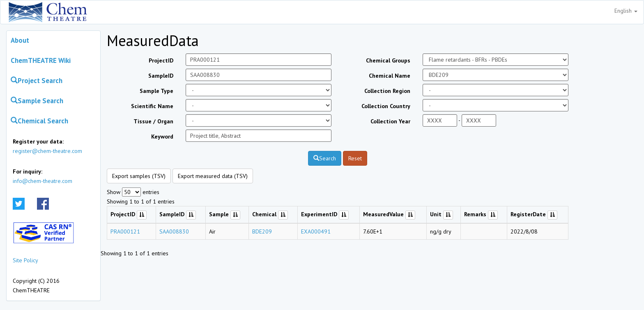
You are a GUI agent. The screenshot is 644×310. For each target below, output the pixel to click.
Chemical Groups (388, 60)
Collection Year (390, 121)
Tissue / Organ (153, 121)
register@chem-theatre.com (47, 151)
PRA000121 (125, 231)
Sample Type (156, 91)
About (20, 40)
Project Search (37, 81)
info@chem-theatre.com (43, 181)
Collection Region (387, 91)
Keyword (162, 136)
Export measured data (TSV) (213, 176)
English (626, 11)
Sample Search (37, 101)
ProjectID (161, 60)
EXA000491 (316, 231)
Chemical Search (39, 121)
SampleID (161, 76)
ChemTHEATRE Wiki (41, 60)
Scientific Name (152, 106)
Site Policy (25, 260)
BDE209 (262, 231)
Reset (355, 158)
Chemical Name (390, 76)
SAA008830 (174, 231)
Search (325, 158)
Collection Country (386, 106)
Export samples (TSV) (139, 176)
